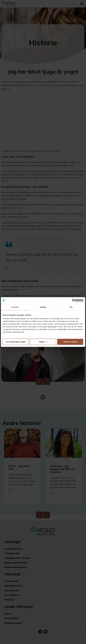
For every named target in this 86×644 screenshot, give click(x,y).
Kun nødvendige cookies (16, 342)
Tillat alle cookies (70, 342)
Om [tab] (71, 307)
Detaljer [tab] (43, 307)
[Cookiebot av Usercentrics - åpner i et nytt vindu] (74, 300)
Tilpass (43, 342)
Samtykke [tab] (15, 307)
